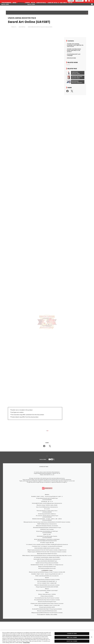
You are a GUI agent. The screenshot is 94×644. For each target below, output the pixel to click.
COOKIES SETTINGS (72, 634)
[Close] (92, 637)
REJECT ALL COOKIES (72, 637)
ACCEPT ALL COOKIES (72, 641)
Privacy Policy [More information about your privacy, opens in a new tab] (26, 642)
